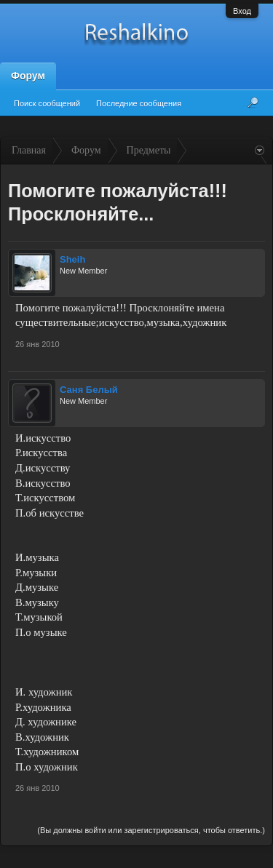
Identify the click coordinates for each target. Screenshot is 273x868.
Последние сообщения (139, 103)
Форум (28, 76)
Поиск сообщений (47, 103)
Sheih (72, 259)
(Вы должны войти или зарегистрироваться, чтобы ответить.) (151, 830)
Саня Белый (89, 390)
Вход (242, 11)
